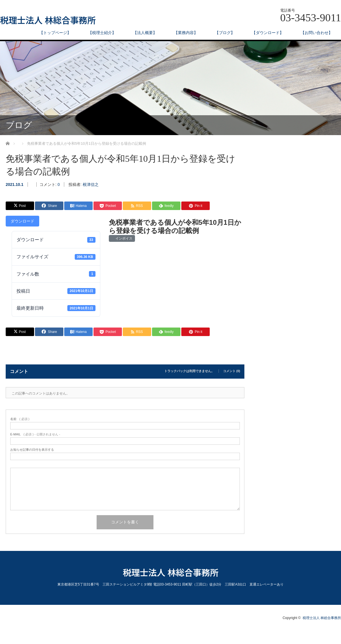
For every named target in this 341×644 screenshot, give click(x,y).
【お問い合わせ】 (317, 33)
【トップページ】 (55, 33)
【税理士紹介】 (102, 33)
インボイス (123, 238)
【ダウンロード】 (268, 33)
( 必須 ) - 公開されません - (35, 434)
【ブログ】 (225, 33)
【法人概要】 (145, 33)
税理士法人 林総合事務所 (48, 20)
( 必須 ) (20, 419)
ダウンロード (22, 221)
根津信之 (91, 184)
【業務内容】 (186, 33)
